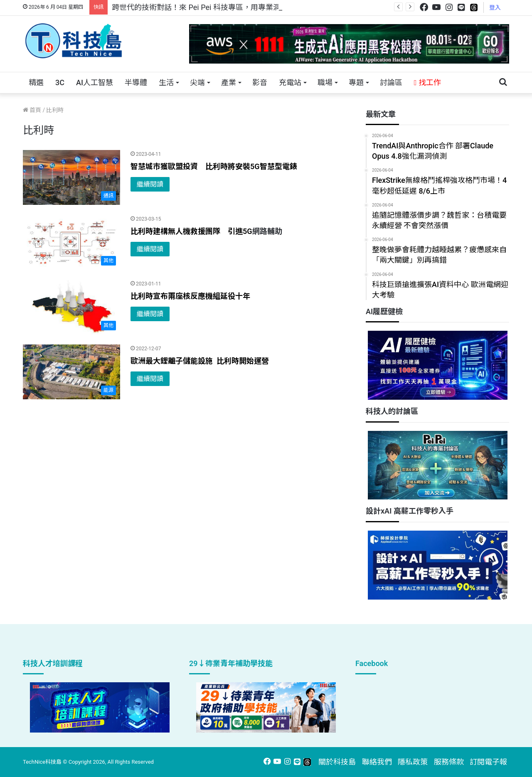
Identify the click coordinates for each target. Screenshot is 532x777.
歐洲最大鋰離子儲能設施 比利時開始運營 (201, 361)
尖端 (197, 82)
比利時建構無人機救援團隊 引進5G (191, 231)
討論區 (391, 82)
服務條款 (449, 762)
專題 (356, 82)
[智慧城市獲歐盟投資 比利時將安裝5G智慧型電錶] (71, 177)
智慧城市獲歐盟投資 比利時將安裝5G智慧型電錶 (214, 166)
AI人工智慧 (95, 82)
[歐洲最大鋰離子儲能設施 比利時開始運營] (71, 372)
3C (60, 82)
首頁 (32, 110)
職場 (325, 82)
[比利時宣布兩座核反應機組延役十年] (71, 307)
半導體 (136, 82)
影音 (260, 82)
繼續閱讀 (150, 184)
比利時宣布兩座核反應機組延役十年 (190, 296)
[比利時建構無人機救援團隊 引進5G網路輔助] (71, 242)
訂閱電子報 (488, 762)
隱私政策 (413, 762)
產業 (229, 82)
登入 (495, 7)
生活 (166, 82)
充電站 (290, 82)
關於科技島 (337, 762)
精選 (36, 82)
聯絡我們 (377, 762)
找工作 (427, 82)
